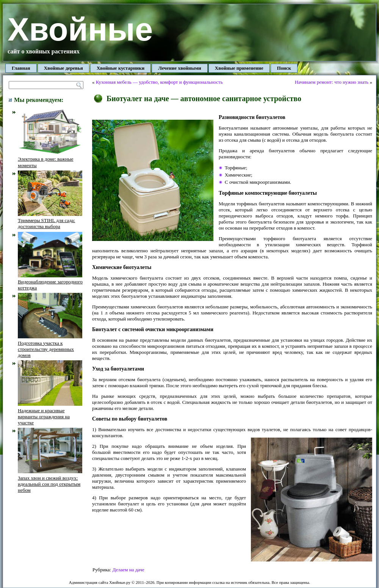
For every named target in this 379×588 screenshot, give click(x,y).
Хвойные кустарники (121, 68)
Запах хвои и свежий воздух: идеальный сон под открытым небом (50, 481)
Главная (21, 68)
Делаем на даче (128, 570)
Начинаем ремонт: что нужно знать (332, 82)
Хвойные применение (239, 68)
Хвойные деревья (63, 68)
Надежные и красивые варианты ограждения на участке (50, 413)
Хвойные (80, 29)
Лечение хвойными (180, 68)
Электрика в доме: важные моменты (50, 159)
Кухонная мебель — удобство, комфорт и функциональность (159, 82)
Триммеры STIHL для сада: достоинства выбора (50, 220)
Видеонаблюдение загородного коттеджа (50, 282)
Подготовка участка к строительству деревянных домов (50, 346)
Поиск (284, 68)
